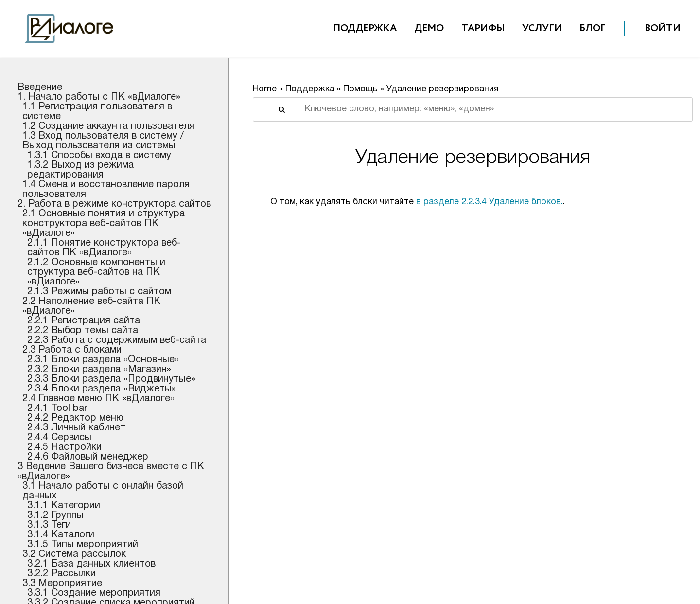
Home (265, 89)
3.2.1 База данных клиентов (91, 564)
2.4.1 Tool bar (57, 409)
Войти (663, 28)
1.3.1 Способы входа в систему (99, 156)
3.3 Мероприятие (62, 584)
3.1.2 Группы (55, 515)
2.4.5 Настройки (64, 447)
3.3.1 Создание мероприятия (94, 593)
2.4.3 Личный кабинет (76, 428)
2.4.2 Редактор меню (75, 418)
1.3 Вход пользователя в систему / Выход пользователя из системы (103, 141)
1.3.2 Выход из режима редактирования (80, 170)
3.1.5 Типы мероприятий (83, 545)
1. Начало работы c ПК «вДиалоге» (99, 97)
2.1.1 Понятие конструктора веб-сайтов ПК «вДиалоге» (104, 248)
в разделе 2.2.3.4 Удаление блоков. (490, 202)
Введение (40, 88)
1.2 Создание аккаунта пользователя (108, 126)
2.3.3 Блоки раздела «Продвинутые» (111, 379)
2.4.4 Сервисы (59, 438)
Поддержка (365, 28)
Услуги (542, 28)
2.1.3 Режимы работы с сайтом (99, 292)
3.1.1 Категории (64, 506)
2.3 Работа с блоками (72, 350)
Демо (429, 28)
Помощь (360, 89)
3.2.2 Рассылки (61, 574)
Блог (593, 28)
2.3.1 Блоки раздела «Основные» (103, 360)
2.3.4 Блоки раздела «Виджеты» (102, 389)
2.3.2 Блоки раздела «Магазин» (99, 370)
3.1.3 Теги (49, 525)
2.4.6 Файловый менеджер (88, 457)
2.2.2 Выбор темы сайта (83, 331)
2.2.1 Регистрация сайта (84, 321)
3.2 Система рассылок (74, 554)
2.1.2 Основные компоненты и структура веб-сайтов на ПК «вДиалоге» (96, 272)
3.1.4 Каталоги (61, 535)
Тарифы (483, 28)
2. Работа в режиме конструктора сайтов (114, 204)
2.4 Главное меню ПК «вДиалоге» (98, 399)
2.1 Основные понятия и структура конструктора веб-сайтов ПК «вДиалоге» (104, 224)
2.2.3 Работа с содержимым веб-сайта (117, 340)
